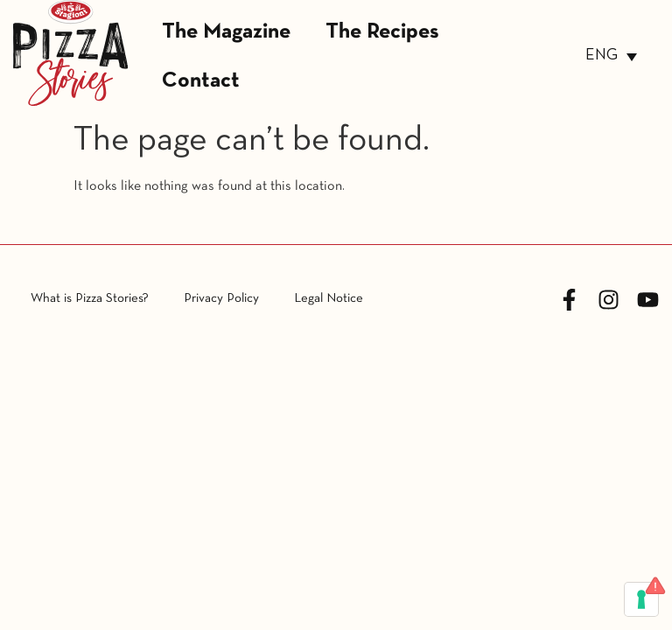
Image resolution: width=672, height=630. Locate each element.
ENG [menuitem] (602, 56)
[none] (611, 56)
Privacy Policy (221, 298)
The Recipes (382, 32)
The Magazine (226, 32)
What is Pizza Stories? (90, 298)
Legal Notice (329, 298)
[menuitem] (611, 56)
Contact (201, 81)
